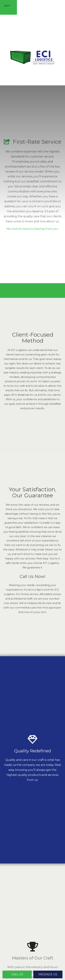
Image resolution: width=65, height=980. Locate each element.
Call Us (17, 974)
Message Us (48, 974)
